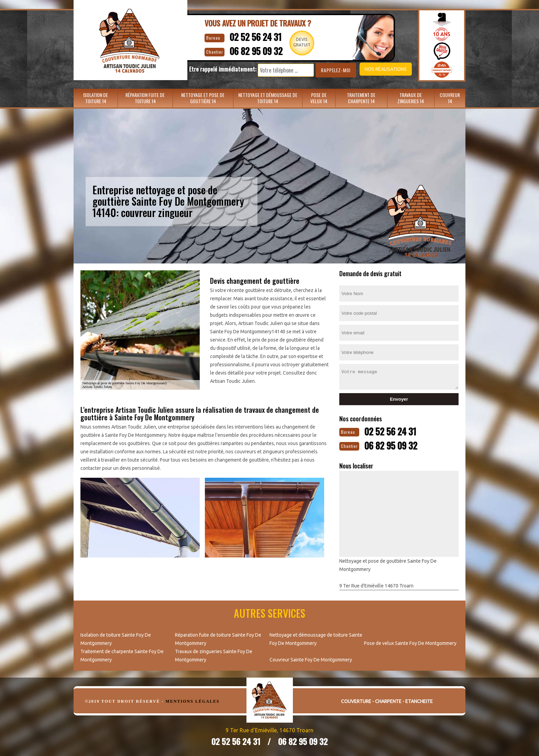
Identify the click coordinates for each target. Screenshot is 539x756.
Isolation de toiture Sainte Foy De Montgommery (116, 638)
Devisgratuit (304, 42)
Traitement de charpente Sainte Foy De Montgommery (122, 655)
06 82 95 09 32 (253, 50)
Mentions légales (193, 701)
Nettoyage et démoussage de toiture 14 (268, 98)
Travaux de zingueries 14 (411, 98)
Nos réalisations (377, 69)
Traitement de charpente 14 (361, 98)
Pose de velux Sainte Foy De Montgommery (410, 642)
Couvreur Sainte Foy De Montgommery (311, 659)
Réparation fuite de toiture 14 (145, 98)
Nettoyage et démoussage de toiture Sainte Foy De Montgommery (316, 638)
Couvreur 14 (450, 98)
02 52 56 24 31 (251, 36)
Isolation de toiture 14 (96, 98)
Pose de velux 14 (319, 98)
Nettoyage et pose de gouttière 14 (203, 98)
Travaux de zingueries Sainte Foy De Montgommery (214, 655)
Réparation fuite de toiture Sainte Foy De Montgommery (218, 638)
